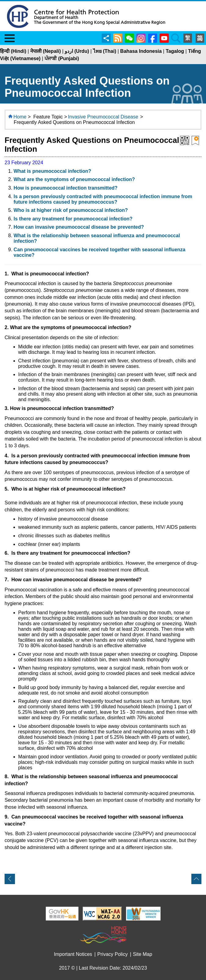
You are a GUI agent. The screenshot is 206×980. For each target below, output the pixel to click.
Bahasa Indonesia (141, 51)
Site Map (142, 954)
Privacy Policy (113, 954)
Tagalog (175, 51)
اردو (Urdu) (77, 51)
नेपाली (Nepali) (45, 51)
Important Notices (73, 954)
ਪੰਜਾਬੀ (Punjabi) (62, 58)
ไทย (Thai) (105, 51)
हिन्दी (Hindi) (13, 51)
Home (20, 117)
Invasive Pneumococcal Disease (103, 117)
